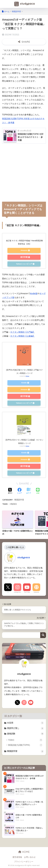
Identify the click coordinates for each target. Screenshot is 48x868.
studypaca (24, 4)
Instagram (17, 592)
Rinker (28, 376)
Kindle (24, 383)
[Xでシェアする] (10, 491)
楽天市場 (24, 257)
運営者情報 (17, 857)
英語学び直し (25, 728)
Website (36, 592)
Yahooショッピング (24, 264)
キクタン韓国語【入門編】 (23, 332)
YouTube (27, 592)
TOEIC (25, 740)
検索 (43, 635)
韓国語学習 (19, 500)
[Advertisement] (24, 172)
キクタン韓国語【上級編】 (23, 336)
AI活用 (25, 723)
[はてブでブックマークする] (29, 491)
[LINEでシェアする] (38, 491)
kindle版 (34, 293)
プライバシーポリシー (24, 862)
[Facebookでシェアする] (19, 491)
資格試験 (25, 734)
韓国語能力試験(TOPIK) (25, 745)
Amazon (24, 250)
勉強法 (14, 504)
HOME (24, 852)
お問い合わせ (30, 857)
